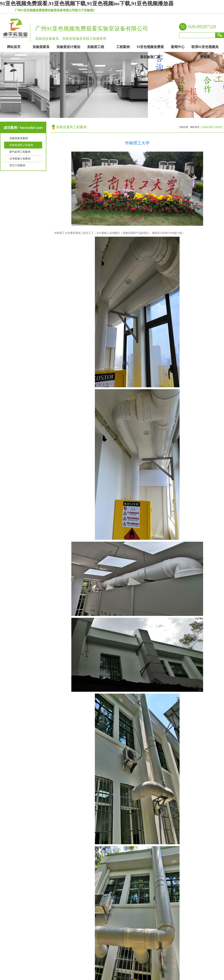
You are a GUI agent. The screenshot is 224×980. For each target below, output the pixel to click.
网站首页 (195, 127)
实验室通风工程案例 (21, 145)
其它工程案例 (17, 165)
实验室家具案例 (19, 138)
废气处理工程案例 (20, 152)
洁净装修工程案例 (20, 159)
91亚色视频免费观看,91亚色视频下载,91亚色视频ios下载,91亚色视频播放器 (87, 3)
